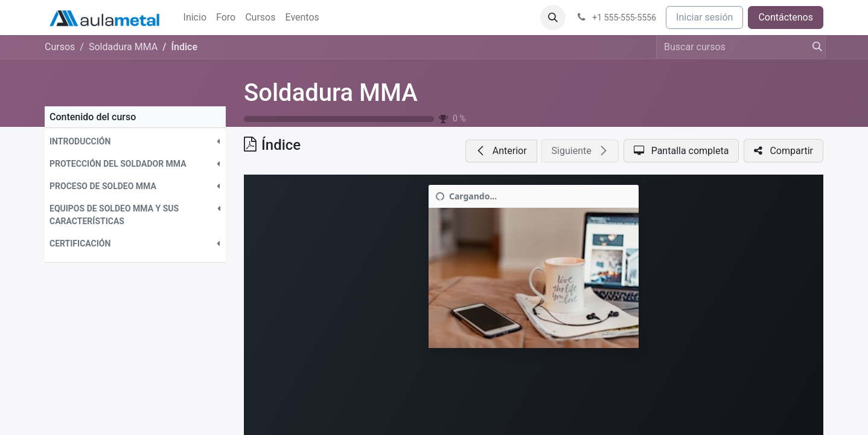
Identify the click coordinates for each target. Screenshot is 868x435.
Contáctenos (786, 17)
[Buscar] (814, 47)
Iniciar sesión (704, 17)
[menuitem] (195, 18)
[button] (553, 18)
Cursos (60, 47)
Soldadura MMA (331, 93)
